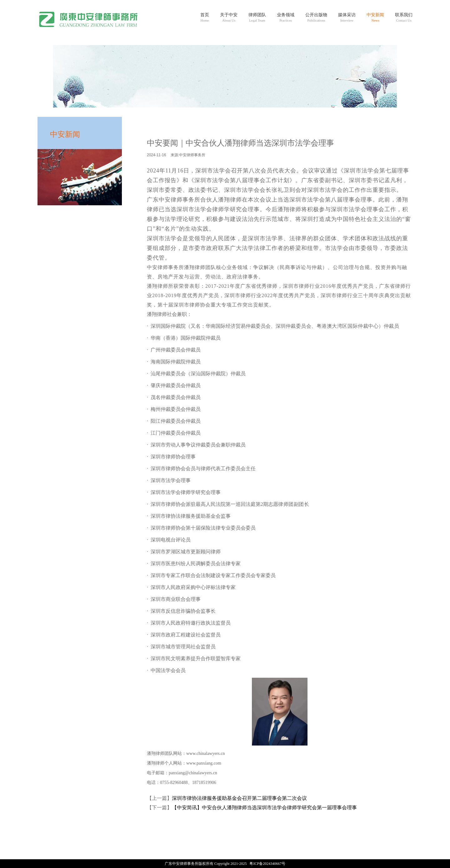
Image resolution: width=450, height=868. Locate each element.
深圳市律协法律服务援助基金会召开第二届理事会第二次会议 (239, 798)
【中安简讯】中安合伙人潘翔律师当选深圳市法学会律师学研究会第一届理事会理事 (264, 808)
